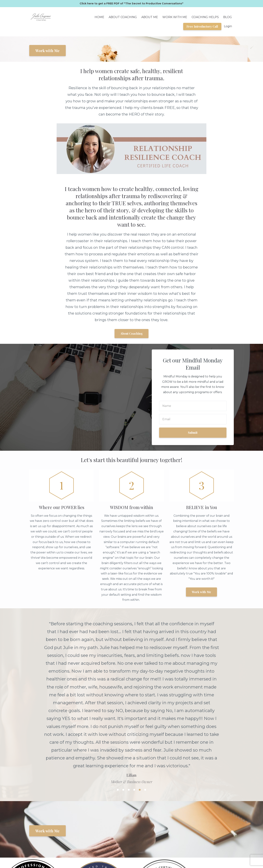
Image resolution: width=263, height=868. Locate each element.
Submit (193, 433)
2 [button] (123, 703)
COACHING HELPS (205, 17)
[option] (131, 656)
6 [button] (145, 703)
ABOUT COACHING (123, 17)
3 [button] (129, 703)
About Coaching (131, 333)
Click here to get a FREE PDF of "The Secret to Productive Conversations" (131, 3)
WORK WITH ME (175, 17)
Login (228, 26)
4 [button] (134, 703)
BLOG (228, 17)
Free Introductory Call (202, 26)
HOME (99, 17)
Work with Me (47, 51)
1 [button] (118, 703)
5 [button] (140, 703)
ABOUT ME (150, 17)
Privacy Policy (224, 846)
